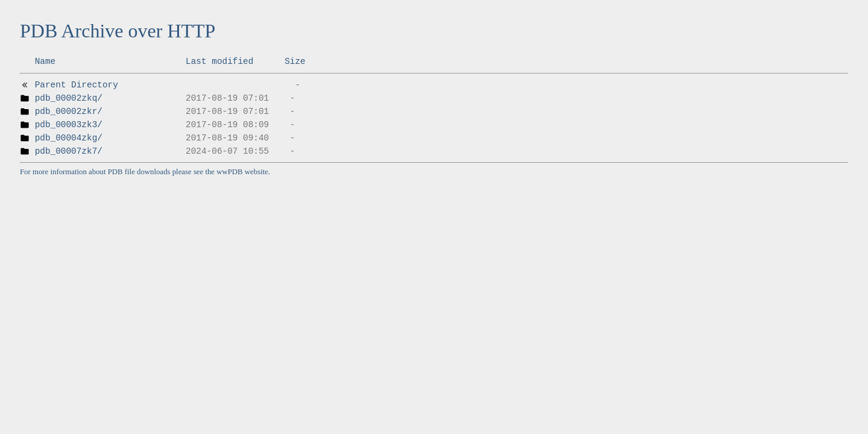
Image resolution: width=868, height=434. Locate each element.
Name (46, 61)
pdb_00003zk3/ (69, 125)
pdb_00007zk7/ (69, 151)
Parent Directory (77, 85)
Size (295, 61)
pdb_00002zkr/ (69, 112)
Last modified (219, 61)
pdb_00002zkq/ (69, 98)
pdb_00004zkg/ (69, 138)
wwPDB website (242, 172)
